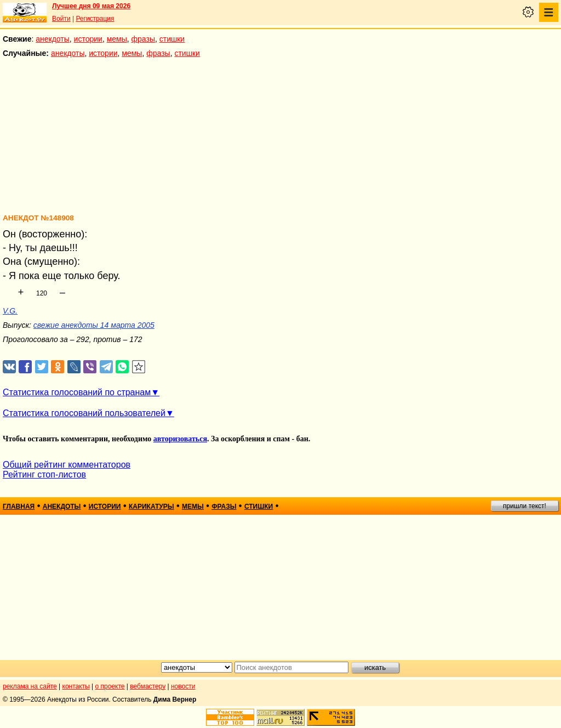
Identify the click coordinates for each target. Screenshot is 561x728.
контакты (76, 686)
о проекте (110, 686)
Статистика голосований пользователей (84, 413)
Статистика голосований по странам (77, 392)
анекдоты (53, 39)
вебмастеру (148, 686)
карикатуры (151, 507)
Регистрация (95, 19)
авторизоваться (180, 439)
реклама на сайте (30, 686)
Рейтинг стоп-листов (44, 474)
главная (19, 507)
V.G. (10, 311)
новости (183, 686)
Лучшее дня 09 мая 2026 (91, 6)
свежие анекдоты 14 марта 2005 (94, 325)
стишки (172, 39)
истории (88, 39)
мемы (117, 39)
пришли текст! (525, 506)
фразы (143, 39)
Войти (61, 19)
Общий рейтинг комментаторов (67, 465)
